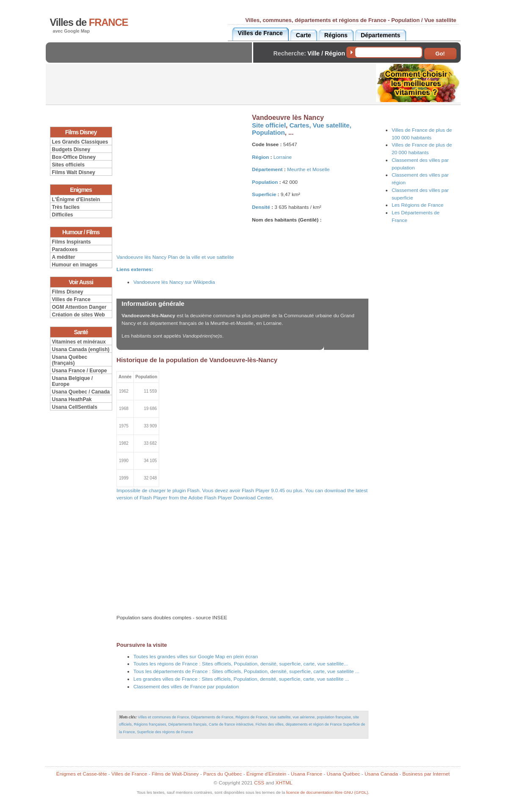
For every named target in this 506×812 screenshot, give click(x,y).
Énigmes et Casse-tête (82, 774)
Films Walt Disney (74, 172)
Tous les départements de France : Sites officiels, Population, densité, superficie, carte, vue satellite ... (246, 671)
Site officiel (269, 125)
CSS (259, 783)
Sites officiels (68, 165)
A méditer (64, 257)
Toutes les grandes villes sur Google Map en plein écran (196, 657)
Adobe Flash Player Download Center (230, 498)
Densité (261, 207)
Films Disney (68, 292)
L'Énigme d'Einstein (76, 200)
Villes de (89, 22)
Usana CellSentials (75, 407)
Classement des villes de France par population (186, 687)
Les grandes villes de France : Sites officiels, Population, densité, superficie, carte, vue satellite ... (241, 679)
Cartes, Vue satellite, (320, 125)
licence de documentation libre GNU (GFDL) (327, 792)
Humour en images (75, 265)
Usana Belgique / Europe (73, 381)
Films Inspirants (72, 242)
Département (267, 169)
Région (260, 157)
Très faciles (66, 207)
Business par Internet (426, 774)
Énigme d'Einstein (266, 774)
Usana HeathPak (72, 399)
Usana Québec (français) (70, 360)
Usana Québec (344, 774)
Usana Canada (381, 774)
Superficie (264, 194)
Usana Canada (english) (81, 349)
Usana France (307, 774)
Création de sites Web (79, 315)
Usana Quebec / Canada (81, 392)
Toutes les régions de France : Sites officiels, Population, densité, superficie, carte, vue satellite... (241, 664)
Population (268, 132)
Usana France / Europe (80, 371)
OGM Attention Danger (79, 307)
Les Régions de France (418, 205)
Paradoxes (65, 249)
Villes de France (71, 299)
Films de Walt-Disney (175, 774)
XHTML (284, 783)
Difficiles (63, 215)
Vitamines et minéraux (79, 342)
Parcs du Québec (223, 774)
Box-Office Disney (74, 157)
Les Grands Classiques (80, 142)
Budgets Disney (71, 150)
